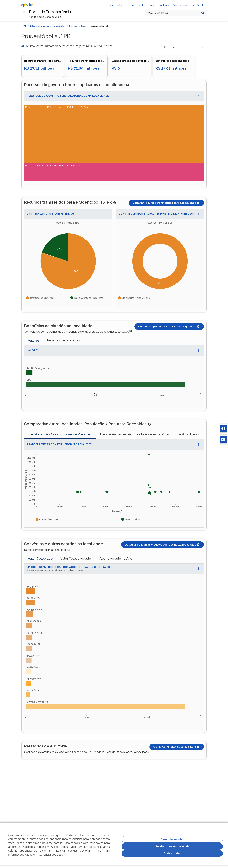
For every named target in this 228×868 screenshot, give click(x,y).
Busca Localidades (78, 26)
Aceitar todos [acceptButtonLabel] (172, 853)
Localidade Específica (101, 26)
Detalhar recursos (166, 203)
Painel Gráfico (59, 26)
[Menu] (24, 12)
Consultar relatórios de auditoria (177, 747)
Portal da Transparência (50, 12)
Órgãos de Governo (118, 5)
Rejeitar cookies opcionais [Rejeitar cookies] (172, 846)
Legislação (163, 5)
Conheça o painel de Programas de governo (169, 326)
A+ (194, 5)
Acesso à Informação (143, 5)
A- (198, 5)
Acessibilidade (180, 5)
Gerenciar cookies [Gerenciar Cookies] (172, 839)
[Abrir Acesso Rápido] (199, 96)
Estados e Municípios (40, 26)
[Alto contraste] (203, 5)
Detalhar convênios (162, 545)
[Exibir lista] (202, 47)
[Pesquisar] (203, 13)
